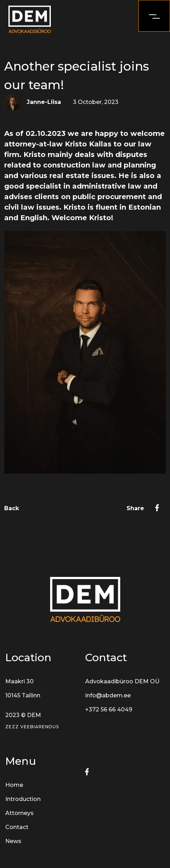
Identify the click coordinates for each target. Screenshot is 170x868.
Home (14, 785)
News (13, 841)
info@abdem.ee (108, 695)
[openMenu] (154, 16)
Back (12, 508)
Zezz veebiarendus (32, 727)
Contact (17, 827)
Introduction (23, 799)
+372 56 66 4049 (109, 709)
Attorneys (19, 813)
